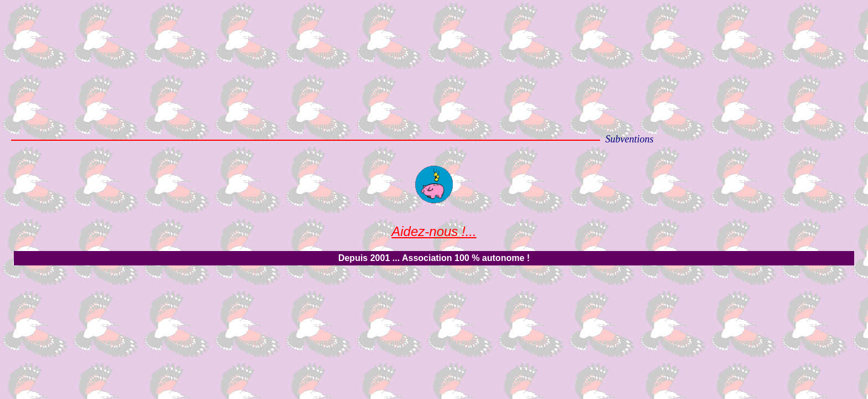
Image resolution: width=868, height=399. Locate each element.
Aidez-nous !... (434, 231)
